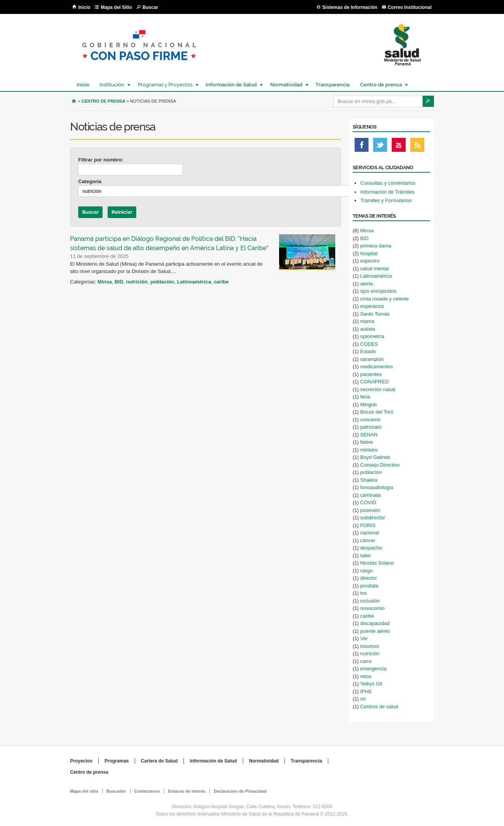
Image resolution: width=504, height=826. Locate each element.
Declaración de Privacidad (240, 791)
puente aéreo (375, 631)
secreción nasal (378, 389)
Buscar (150, 7)
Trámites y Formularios (386, 200)
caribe (221, 282)
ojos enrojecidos (379, 291)
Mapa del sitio (84, 791)
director (369, 578)
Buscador (116, 791)
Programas (117, 761)
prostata (369, 586)
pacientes (371, 374)
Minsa (105, 282)
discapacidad (375, 623)
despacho (371, 548)
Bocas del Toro (377, 412)
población (162, 282)
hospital (369, 253)
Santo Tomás (375, 314)
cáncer (368, 540)
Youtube (399, 147)
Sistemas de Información (350, 7)
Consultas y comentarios (388, 183)
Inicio (84, 7)
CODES (369, 344)
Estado (368, 351)
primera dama (376, 246)
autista (368, 329)
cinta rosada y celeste (385, 299)
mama (367, 321)
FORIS (368, 525)
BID (119, 282)
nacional (370, 533)
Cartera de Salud (159, 761)
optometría (372, 336)
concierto (371, 420)
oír (363, 699)
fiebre (367, 442)
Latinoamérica (194, 282)
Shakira (369, 480)
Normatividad (286, 85)
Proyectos (81, 761)
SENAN (369, 435)
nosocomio (373, 608)
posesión (370, 510)
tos (364, 593)
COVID (368, 502)
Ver (364, 638)
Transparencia (333, 85)
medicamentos (377, 367)
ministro (369, 450)
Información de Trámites (387, 192)
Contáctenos (147, 791)
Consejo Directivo (380, 465)
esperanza (372, 306)
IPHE (366, 691)
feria (365, 397)
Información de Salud (231, 85)
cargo (367, 571)
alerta (367, 284)
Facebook (362, 147)
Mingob (369, 404)
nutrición (137, 282)
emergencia (374, 669)
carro (366, 661)
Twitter (380, 147)
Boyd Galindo (375, 457)
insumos (370, 646)
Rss (417, 147)
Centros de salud (379, 707)
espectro (370, 261)
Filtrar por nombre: (101, 160)
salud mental (375, 269)
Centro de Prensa (103, 101)
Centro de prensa (381, 85)
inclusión (370, 601)
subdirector (373, 518)
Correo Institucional (410, 7)
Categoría (90, 181)
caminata (371, 495)
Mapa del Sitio (116, 7)
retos (366, 676)
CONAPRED (375, 382)
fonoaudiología (377, 487)
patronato (371, 427)
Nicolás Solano (377, 563)
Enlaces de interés (187, 791)
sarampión (372, 359)
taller (366, 556)
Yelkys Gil (371, 684)
